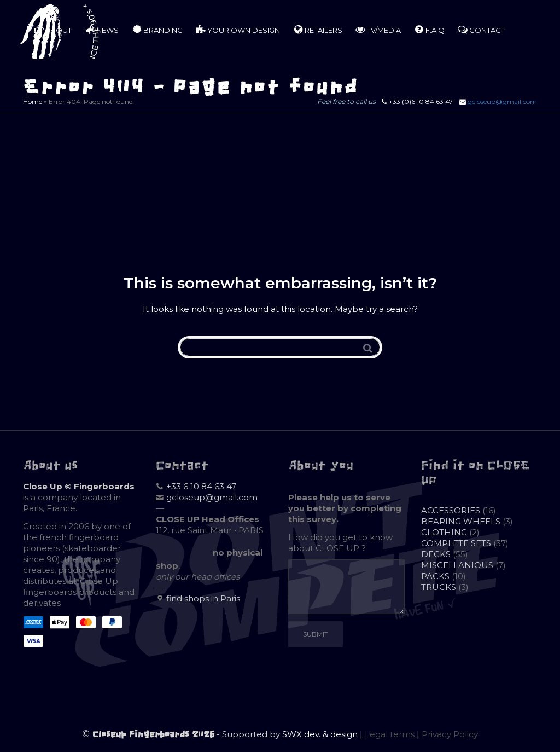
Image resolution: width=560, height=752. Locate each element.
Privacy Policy (450, 734)
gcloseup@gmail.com (502, 102)
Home (33, 102)
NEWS (102, 30)
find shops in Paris (203, 598)
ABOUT (53, 30)
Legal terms (390, 734)
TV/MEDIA (378, 30)
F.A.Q (429, 30)
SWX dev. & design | (323, 734)
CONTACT (481, 30)
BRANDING (157, 30)
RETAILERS (318, 30)
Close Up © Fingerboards (79, 486)
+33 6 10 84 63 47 (201, 486)
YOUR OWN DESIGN (238, 30)
